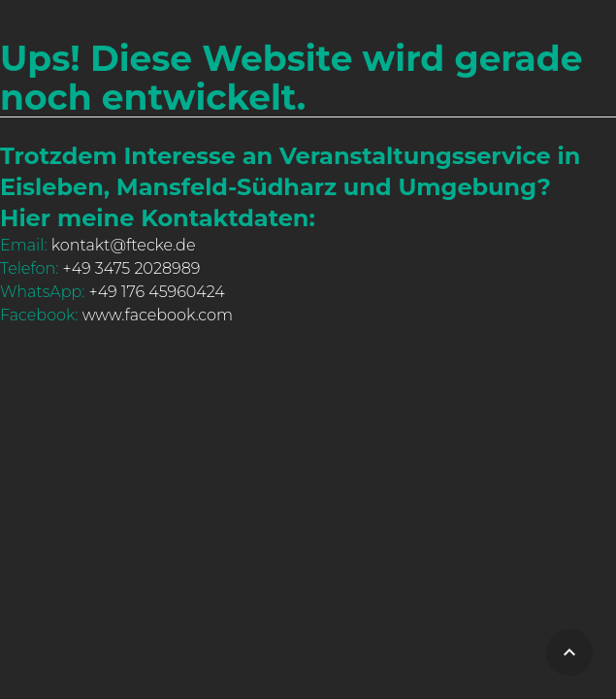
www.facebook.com (158, 315)
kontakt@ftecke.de (124, 245)
